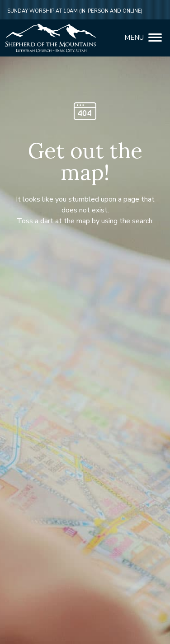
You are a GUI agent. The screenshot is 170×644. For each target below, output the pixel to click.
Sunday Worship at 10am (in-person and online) (75, 11)
